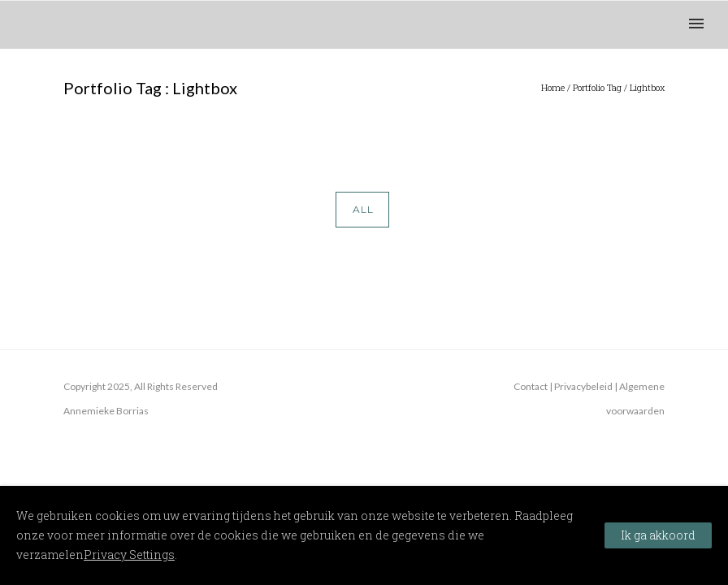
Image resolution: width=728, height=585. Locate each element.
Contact (531, 386)
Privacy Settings (129, 555)
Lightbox (647, 87)
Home (553, 87)
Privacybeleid (583, 386)
